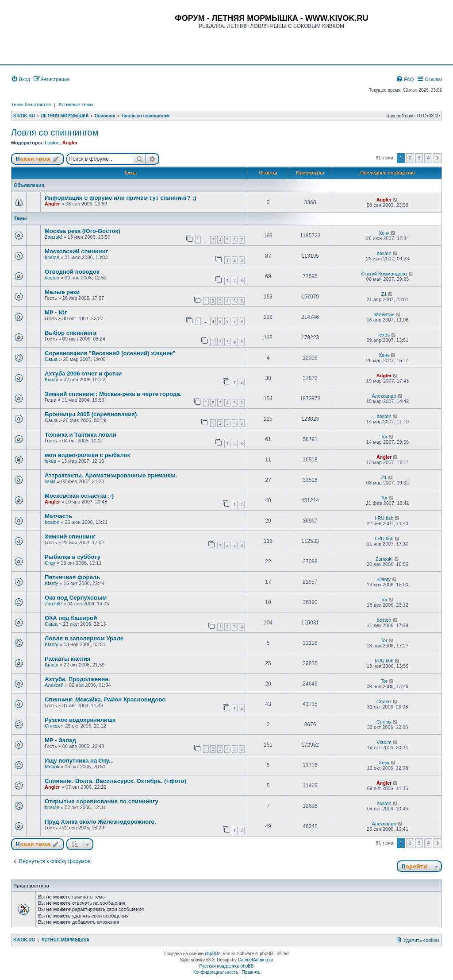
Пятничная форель (72, 577)
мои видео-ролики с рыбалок (87, 455)
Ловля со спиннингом (55, 132)
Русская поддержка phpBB (226, 966)
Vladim (384, 742)
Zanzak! (53, 237)
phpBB (211, 954)
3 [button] (419, 158)
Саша (51, 359)
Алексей (54, 685)
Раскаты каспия (68, 659)
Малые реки (62, 292)
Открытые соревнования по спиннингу (102, 801)
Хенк (384, 233)
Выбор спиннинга (71, 333)
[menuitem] (21, 79)
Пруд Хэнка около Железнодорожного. (100, 822)
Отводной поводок (72, 272)
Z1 (384, 294)
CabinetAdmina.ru (256, 960)
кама (50, 481)
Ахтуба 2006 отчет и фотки (83, 374)
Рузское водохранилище (80, 720)
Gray (50, 563)
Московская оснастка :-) (79, 496)
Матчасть (58, 516)
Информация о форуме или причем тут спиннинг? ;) (121, 198)
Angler (70, 143)
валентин (384, 314)
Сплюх (384, 701)
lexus (384, 335)
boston (52, 143)
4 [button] (428, 158)
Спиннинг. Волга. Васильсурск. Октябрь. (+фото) (115, 781)
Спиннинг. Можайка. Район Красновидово (105, 699)
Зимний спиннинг (70, 536)
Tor (384, 437)
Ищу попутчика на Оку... (79, 761)
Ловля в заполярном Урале (84, 638)
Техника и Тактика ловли (81, 435)
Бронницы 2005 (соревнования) (91, 414)
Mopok (52, 767)
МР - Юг (56, 312)
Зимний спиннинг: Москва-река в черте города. (113, 394)
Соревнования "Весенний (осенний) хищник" (110, 353)
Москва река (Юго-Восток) (83, 231)
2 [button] (410, 158)
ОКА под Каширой (71, 618)
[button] (438, 158)
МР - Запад (60, 740)
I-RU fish (384, 518)
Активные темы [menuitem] (76, 105)
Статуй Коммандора (384, 274)
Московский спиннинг (76, 251)
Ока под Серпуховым (76, 598)
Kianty (52, 380)
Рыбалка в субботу (73, 557)
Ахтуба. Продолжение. (77, 679)
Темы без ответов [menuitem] (31, 105)
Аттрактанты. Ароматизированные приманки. (111, 475)
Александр (384, 396)
